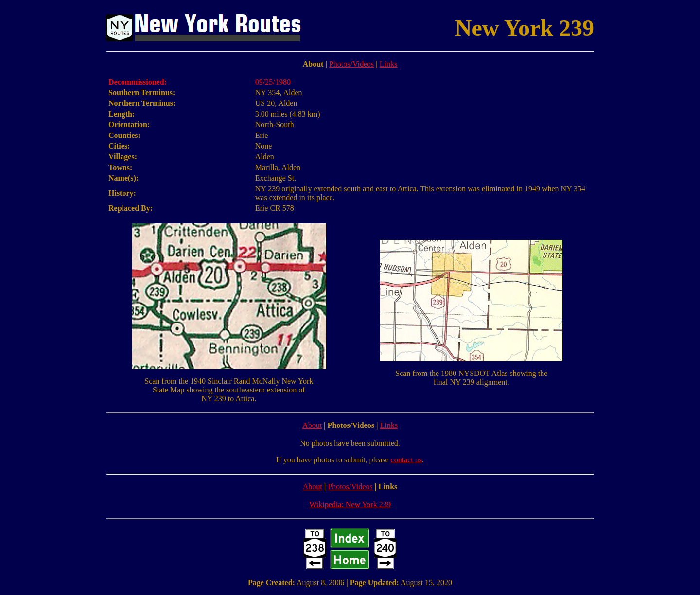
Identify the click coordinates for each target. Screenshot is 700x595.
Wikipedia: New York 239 (350, 504)
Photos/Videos (351, 64)
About (312, 425)
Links (388, 64)
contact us (406, 460)
